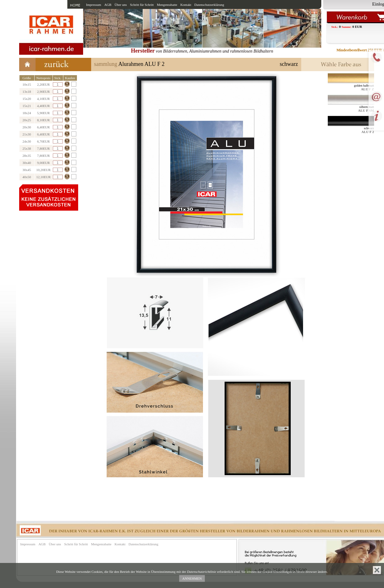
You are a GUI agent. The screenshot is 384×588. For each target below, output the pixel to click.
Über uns (121, 5)
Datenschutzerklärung (209, 5)
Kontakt (186, 5)
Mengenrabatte (167, 5)
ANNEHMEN (192, 578)
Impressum (94, 5)
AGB (108, 5)
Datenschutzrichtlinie (202, 572)
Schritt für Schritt (142, 5)
